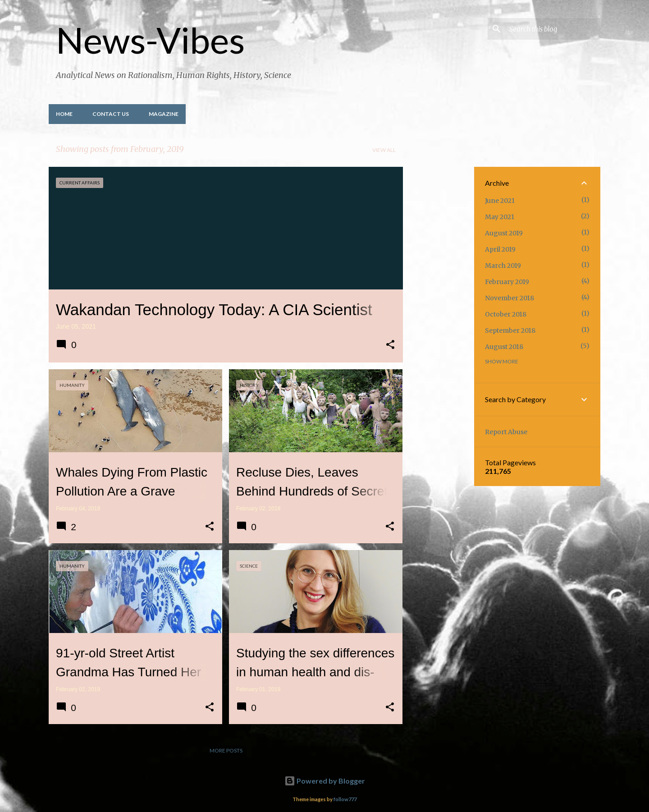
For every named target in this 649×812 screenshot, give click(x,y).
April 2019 (500, 249)
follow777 (345, 799)
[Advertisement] (439, 302)
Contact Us (111, 114)
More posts (226, 750)
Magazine (164, 114)
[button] (390, 345)
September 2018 (510, 330)
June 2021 (500, 201)
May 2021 (500, 217)
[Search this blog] (553, 29)
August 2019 (504, 233)
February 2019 (507, 282)
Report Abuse (506, 432)
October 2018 (506, 314)
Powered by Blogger (325, 781)
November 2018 (510, 298)
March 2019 (503, 266)
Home (64, 114)
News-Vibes (150, 40)
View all (384, 150)
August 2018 (504, 347)
